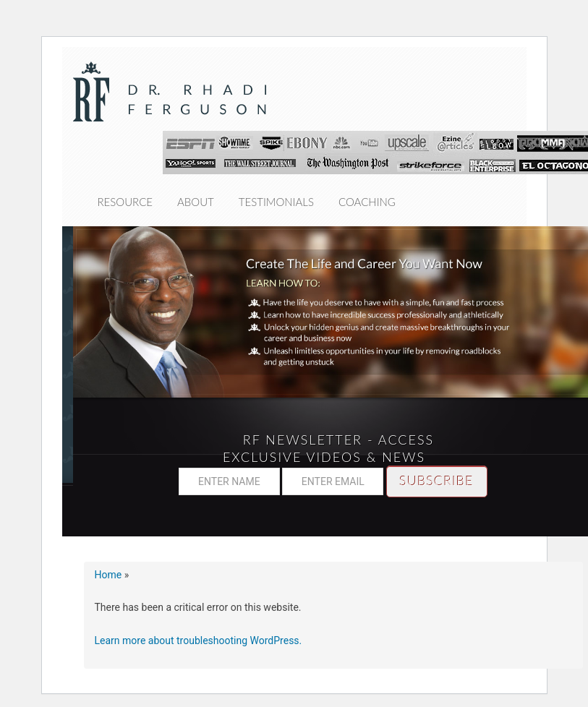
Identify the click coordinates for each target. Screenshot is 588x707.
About (196, 202)
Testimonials (276, 202)
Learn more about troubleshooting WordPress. (199, 640)
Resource (125, 202)
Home (108, 575)
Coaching (367, 202)
